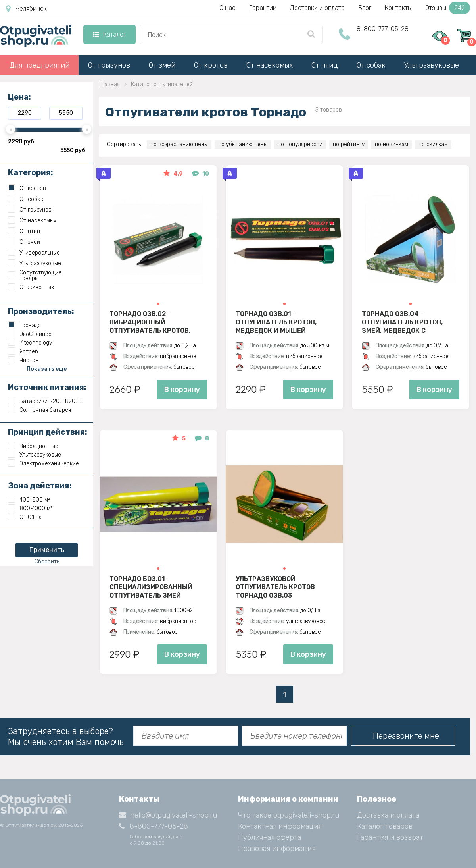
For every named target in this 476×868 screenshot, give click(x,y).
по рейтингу (349, 144)
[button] (158, 304)
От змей (162, 65)
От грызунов (109, 65)
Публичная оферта (270, 837)
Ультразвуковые (432, 65)
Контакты (398, 8)
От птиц (325, 65)
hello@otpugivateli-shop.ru (168, 815)
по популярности (300, 144)
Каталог (109, 34)
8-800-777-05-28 (383, 29)
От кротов (211, 65)
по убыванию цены (243, 144)
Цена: (19, 97)
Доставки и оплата (317, 8)
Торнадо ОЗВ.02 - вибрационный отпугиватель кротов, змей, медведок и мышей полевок (155, 322)
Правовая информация (277, 849)
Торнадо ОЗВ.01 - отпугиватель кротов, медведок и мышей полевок (276, 322)
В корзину (182, 390)
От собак (371, 65)
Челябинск (26, 9)
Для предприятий (39, 65)
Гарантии (263, 8)
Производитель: (41, 311)
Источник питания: (47, 387)
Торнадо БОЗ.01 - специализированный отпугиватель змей (151, 587)
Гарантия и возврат (390, 837)
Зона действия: (40, 486)
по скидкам (433, 144)
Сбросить (47, 562)
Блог (365, 8)
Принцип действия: (48, 432)
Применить (47, 550)
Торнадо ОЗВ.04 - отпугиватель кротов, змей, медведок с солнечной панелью (402, 322)
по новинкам (392, 144)
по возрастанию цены (179, 144)
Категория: (31, 172)
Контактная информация (280, 826)
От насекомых (270, 65)
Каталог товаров (385, 826)
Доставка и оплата (388, 815)
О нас (227, 8)
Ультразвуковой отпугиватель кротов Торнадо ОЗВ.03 (275, 587)
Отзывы (448, 8)
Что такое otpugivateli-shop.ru (289, 815)
